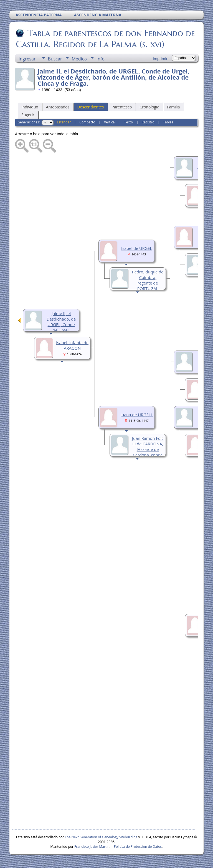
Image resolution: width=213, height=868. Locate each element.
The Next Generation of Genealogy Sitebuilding (101, 837)
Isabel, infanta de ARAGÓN (72, 345)
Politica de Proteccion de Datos (138, 847)
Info (101, 59)
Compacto (87, 122)
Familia (173, 107)
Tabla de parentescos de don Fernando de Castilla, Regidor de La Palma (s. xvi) (105, 39)
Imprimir (160, 59)
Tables (168, 122)
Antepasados (58, 107)
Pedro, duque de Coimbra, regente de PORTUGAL (148, 280)
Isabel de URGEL (137, 248)
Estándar (64, 122)
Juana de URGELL (137, 415)
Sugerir (28, 115)
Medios (79, 59)
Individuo (30, 107)
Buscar (55, 59)
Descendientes (90, 107)
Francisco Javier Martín (92, 847)
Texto (129, 122)
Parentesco (122, 107)
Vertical (110, 122)
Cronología (149, 107)
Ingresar (27, 59)
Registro (148, 122)
